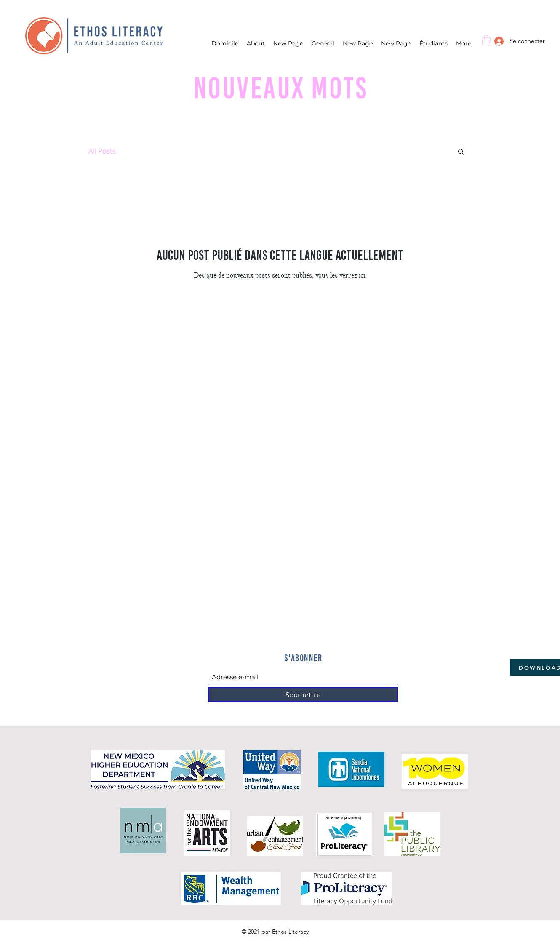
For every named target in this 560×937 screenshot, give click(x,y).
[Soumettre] (303, 695)
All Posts (102, 151)
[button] (486, 40)
